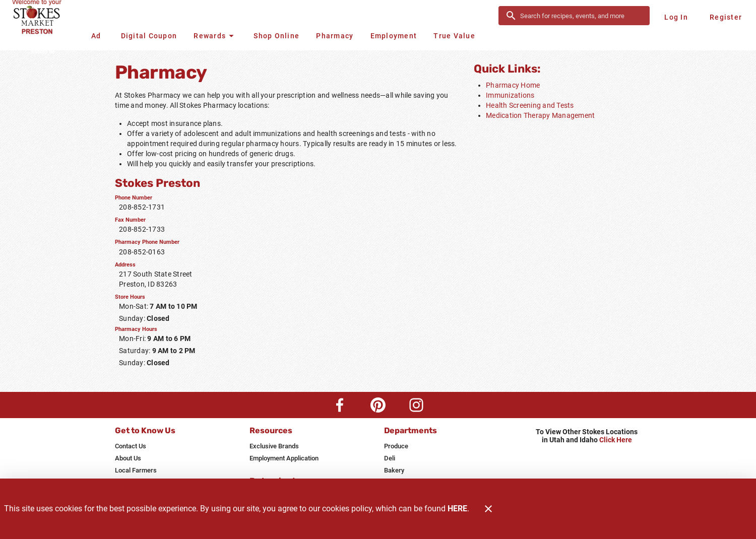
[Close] (488, 509)
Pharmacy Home (513, 85)
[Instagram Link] (416, 405)
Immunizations (510, 95)
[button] (215, 36)
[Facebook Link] (340, 405)
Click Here (616, 440)
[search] (581, 16)
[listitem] (131, 446)
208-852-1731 (142, 207)
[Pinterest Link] (378, 405)
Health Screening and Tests (530, 105)
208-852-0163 (142, 252)
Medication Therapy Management (540, 115)
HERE (457, 509)
